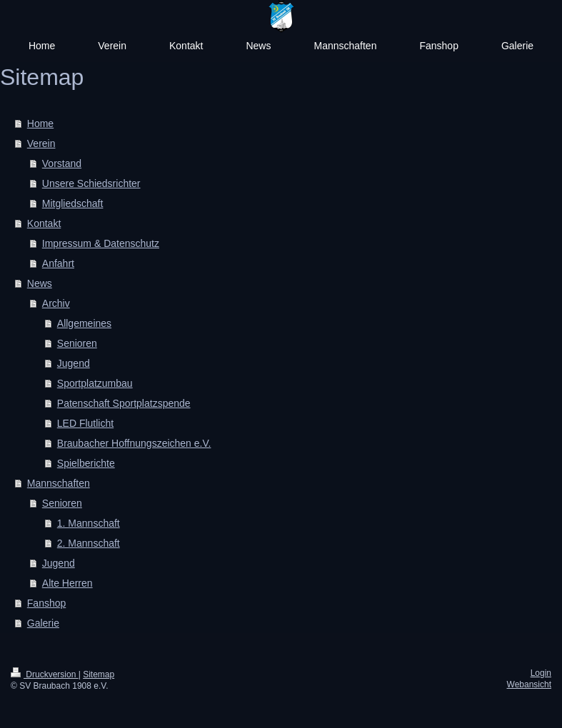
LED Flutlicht (85, 423)
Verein (41, 143)
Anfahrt (58, 263)
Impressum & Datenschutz (101, 243)
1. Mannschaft (89, 523)
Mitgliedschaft (73, 203)
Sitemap (99, 674)
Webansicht (529, 684)
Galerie (43, 623)
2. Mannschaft (89, 543)
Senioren (77, 343)
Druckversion (45, 674)
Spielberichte (86, 463)
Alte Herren (67, 583)
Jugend (74, 363)
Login (541, 673)
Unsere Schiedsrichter (91, 183)
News (40, 283)
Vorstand (62, 163)
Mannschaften (59, 483)
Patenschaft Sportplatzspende (124, 403)
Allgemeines (84, 323)
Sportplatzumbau (95, 383)
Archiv (56, 303)
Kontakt (44, 223)
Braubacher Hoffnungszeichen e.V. (134, 443)
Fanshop (46, 603)
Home (40, 123)
